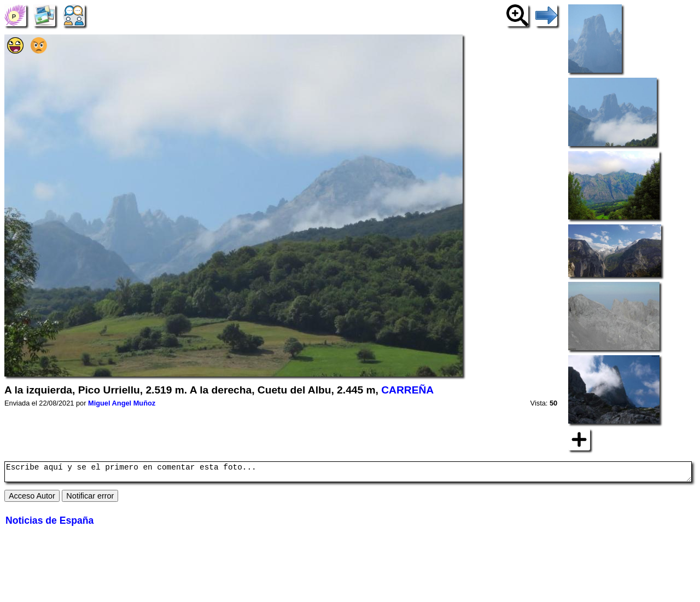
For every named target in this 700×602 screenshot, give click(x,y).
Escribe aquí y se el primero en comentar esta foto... (348, 473)
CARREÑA (407, 390)
